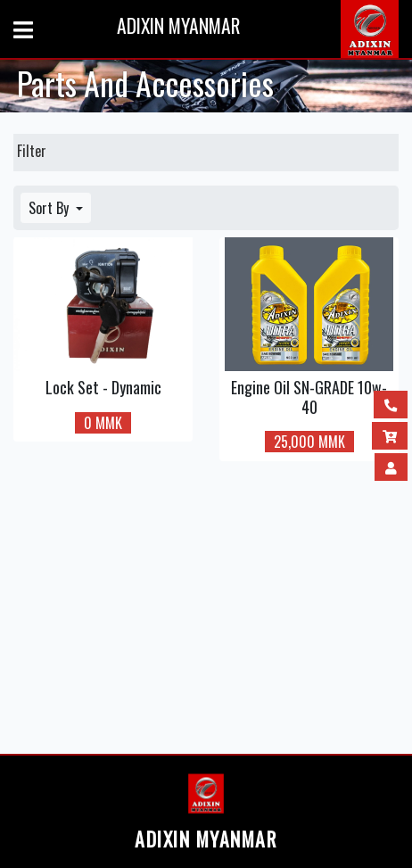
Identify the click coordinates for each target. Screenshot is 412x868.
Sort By (50, 208)
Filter (32, 151)
